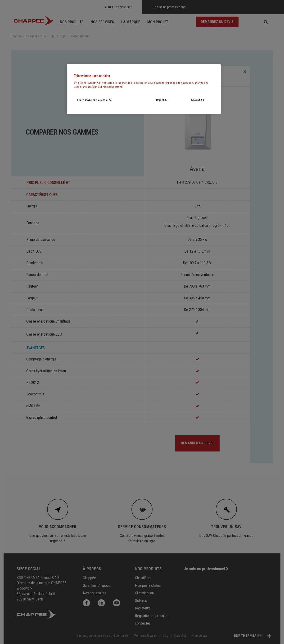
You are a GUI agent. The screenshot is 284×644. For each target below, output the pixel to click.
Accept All (198, 100)
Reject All (162, 100)
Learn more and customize (94, 100)
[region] (144, 89)
